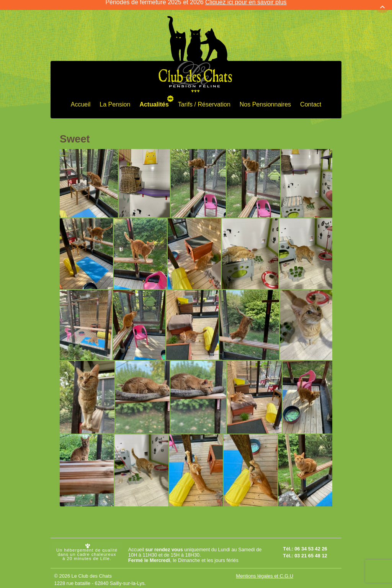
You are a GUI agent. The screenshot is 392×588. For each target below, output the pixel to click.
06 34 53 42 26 (311, 544)
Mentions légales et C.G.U (265, 571)
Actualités (154, 99)
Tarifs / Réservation (204, 99)
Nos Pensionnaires (265, 99)
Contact (311, 99)
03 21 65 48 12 (311, 551)
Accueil (81, 99)
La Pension (115, 99)
